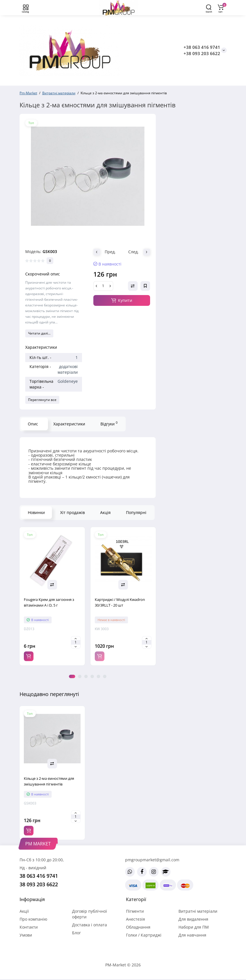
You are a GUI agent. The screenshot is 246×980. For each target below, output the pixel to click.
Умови (26, 935)
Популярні (136, 512)
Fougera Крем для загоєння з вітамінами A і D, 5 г (49, 602)
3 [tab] (86, 676)
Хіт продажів (72, 512)
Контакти (29, 927)
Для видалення (193, 919)
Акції (24, 911)
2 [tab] (80, 676)
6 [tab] (105, 676)
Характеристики (69, 424)
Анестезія (135, 919)
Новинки (36, 512)
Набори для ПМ (194, 927)
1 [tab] (72, 676)
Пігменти (135, 911)
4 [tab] (92, 676)
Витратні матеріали (198, 911)
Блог (76, 933)
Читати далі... (39, 333)
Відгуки (109, 423)
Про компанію (33, 919)
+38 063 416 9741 (202, 47)
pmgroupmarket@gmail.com (152, 860)
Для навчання (192, 935)
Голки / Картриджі (144, 935)
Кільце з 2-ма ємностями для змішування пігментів (49, 781)
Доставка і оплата (90, 925)
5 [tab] (98, 676)
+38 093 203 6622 (202, 53)
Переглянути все (42, 400)
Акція (105, 512)
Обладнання (138, 927)
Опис (33, 424)
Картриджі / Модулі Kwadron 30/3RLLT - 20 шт (120, 602)
